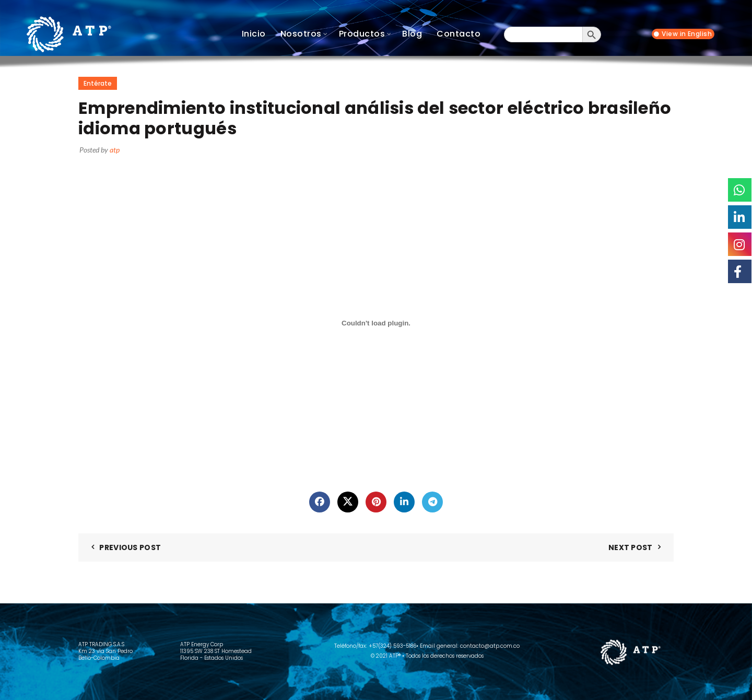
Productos (362, 34)
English (700, 34)
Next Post (631, 547)
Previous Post (130, 547)
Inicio (254, 34)
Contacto (459, 34)
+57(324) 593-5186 (392, 646)
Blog (412, 34)
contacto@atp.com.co (490, 646)
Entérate (98, 83)
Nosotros (301, 34)
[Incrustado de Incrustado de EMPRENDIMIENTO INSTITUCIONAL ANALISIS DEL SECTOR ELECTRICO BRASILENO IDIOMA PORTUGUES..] (376, 323)
